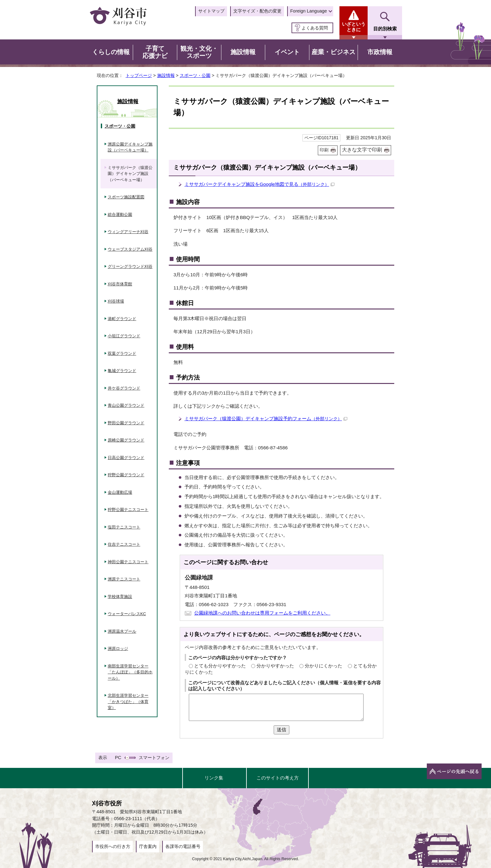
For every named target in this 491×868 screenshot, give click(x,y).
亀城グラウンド (122, 371)
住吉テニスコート (124, 544)
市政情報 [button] (380, 52)
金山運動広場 (120, 492)
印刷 (324, 150)
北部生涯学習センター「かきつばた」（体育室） (128, 702)
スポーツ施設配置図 (126, 197)
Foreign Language (309, 11)
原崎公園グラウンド (126, 440)
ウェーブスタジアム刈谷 (130, 249)
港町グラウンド (122, 319)
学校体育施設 (120, 597)
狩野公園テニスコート (128, 510)
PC (118, 758)
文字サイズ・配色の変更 (257, 11)
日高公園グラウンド (126, 458)
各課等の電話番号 (183, 846)
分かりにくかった (323, 666)
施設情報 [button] (243, 52)
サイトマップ (211, 11)
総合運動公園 (120, 214)
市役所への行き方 (113, 846)
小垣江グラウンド (124, 336)
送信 (282, 730)
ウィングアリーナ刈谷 (128, 232)
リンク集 (214, 778)
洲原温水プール (122, 631)
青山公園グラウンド (126, 405)
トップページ (139, 75)
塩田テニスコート (124, 527)
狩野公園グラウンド (126, 475)
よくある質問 (315, 28)
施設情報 (166, 75)
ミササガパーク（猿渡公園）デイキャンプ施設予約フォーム (266, 419)
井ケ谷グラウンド (124, 388)
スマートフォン (154, 758)
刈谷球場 (116, 301)
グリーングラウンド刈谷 (130, 266)
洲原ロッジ (118, 648)
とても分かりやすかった (220, 666)
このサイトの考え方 (278, 778)
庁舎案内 (148, 846)
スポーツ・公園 (195, 75)
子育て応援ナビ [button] (155, 52)
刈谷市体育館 (120, 284)
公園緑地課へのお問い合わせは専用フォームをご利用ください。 (262, 613)
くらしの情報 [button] (111, 52)
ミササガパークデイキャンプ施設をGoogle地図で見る (259, 184)
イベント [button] (287, 52)
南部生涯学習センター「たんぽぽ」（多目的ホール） (130, 672)
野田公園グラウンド (126, 423)
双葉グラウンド (122, 353)
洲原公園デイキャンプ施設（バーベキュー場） (130, 147)
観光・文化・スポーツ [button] (199, 52)
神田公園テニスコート (128, 562)
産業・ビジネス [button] (333, 52)
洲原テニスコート (124, 579)
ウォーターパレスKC (127, 614)
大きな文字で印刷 (362, 150)
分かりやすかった (275, 666)
